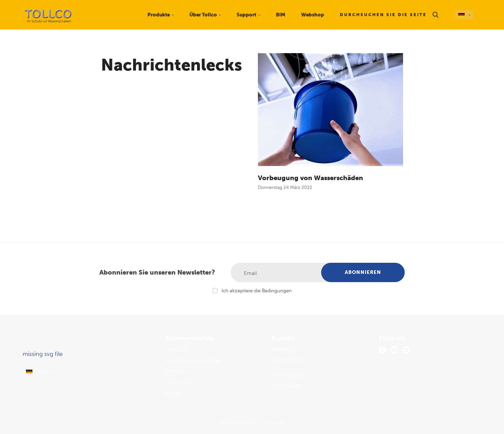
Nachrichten (178, 382)
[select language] (43, 372)
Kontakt (173, 393)
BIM (281, 15)
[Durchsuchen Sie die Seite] (390, 15)
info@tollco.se (286, 350)
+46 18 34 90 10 (289, 360)
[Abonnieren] (363, 272)
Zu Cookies (272, 423)
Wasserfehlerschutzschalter (193, 360)
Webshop (313, 15)
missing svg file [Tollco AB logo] (43, 354)
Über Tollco (177, 371)
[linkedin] (406, 350)
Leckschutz (177, 350)
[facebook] (382, 350)
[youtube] (394, 350)
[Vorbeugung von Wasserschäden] (330, 110)
